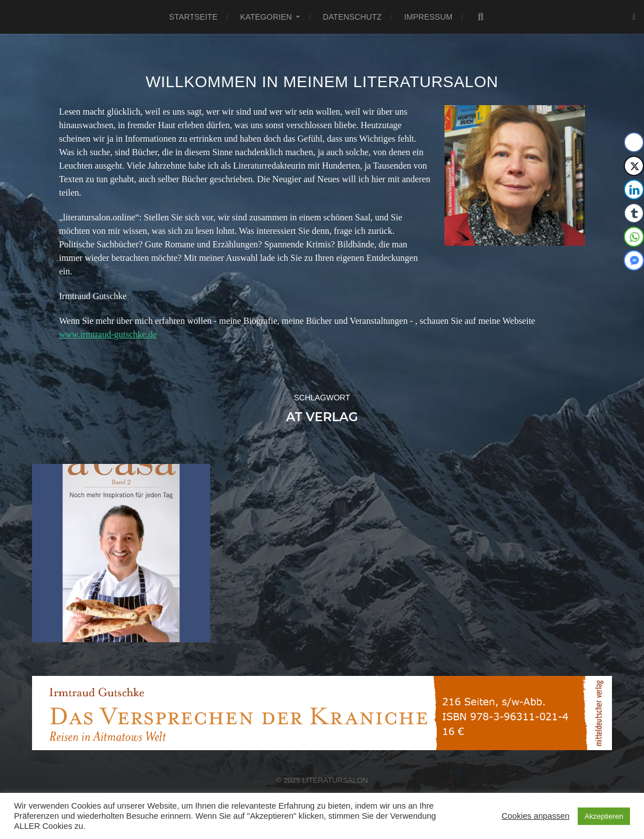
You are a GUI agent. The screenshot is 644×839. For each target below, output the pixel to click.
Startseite (193, 17)
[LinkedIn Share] (634, 190)
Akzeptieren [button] (604, 816)
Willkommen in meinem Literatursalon (322, 82)
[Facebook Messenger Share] (634, 260)
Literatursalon (335, 780)
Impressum (428, 17)
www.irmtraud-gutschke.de (108, 334)
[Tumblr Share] (634, 213)
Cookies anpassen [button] (536, 816)
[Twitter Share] (634, 166)
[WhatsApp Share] (634, 237)
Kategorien (266, 17)
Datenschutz (352, 17)
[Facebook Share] (634, 142)
